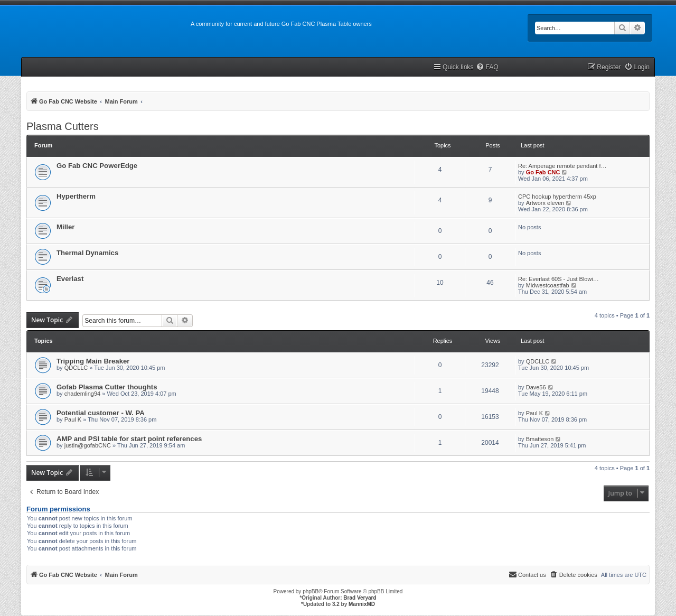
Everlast (70, 279)
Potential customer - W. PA (101, 413)
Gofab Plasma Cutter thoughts (107, 387)
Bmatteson (540, 439)
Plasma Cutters (63, 126)
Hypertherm (76, 196)
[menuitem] (487, 67)
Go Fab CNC (543, 172)
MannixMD (362, 604)
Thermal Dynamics (87, 253)
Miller (65, 227)
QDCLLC (76, 368)
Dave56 (536, 387)
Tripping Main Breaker (93, 361)
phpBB (311, 591)
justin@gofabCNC (88, 445)
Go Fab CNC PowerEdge (97, 166)
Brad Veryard (360, 598)
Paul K (73, 419)
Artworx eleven (545, 203)
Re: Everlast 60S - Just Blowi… (558, 279)
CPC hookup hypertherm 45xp (557, 197)
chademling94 (83, 394)
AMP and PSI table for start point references (129, 439)
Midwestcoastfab (548, 285)
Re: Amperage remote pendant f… (562, 166)
